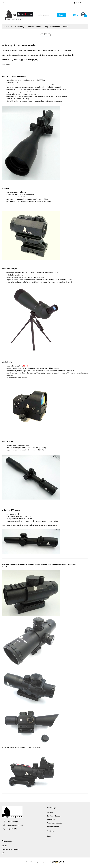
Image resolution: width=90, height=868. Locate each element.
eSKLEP (8, 27)
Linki (4, 853)
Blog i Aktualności (52, 27)
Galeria (5, 846)
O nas (49, 836)
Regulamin (51, 819)
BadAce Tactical (34, 27)
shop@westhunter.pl (15, 825)
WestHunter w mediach (10, 849)
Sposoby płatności (54, 826)
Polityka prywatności (54, 823)
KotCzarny (20, 27)
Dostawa (50, 812)
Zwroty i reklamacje (54, 816)
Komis (66, 27)
